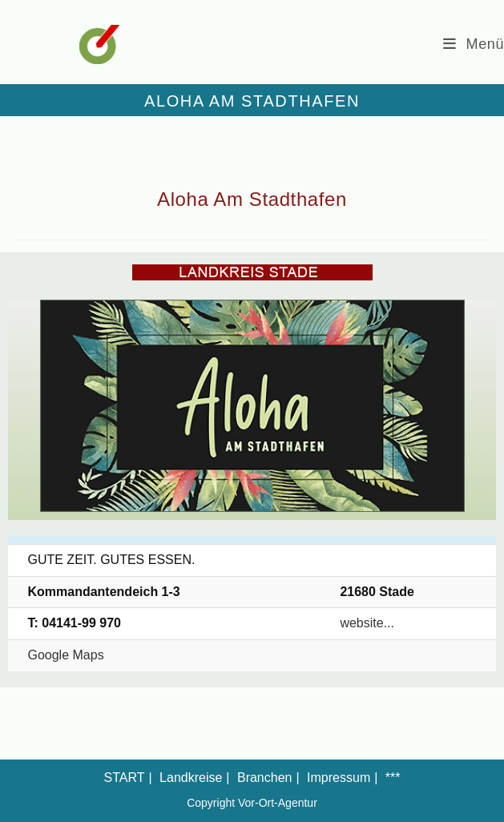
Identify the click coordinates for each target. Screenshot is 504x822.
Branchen (265, 778)
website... (367, 623)
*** (393, 778)
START (125, 778)
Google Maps (65, 655)
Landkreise (191, 778)
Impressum (339, 778)
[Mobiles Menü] (474, 44)
